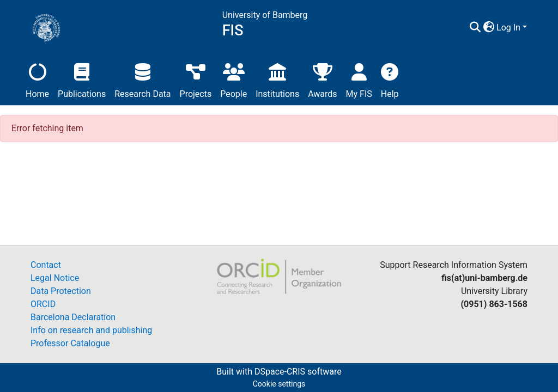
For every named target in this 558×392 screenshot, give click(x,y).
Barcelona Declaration (73, 317)
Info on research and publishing (91, 330)
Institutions (277, 79)
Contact (46, 265)
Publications (82, 79)
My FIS (359, 79)
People (233, 79)
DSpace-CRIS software (298, 372)
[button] (489, 28)
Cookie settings (279, 384)
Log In (508, 27)
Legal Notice (55, 278)
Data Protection (61, 291)
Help (390, 79)
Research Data (142, 79)
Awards (322, 79)
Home (37, 79)
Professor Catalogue (70, 343)
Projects (196, 79)
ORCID (43, 304)
